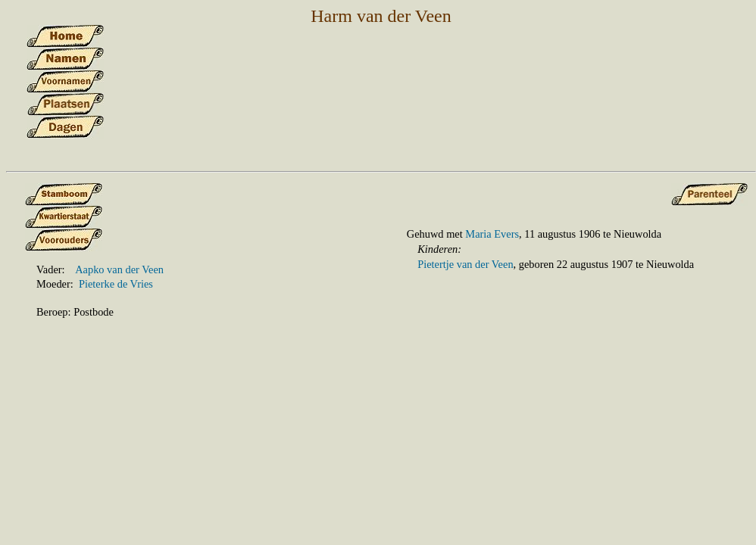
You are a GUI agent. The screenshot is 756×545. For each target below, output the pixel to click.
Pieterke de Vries (116, 284)
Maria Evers (492, 234)
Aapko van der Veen (119, 269)
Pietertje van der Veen (465, 264)
